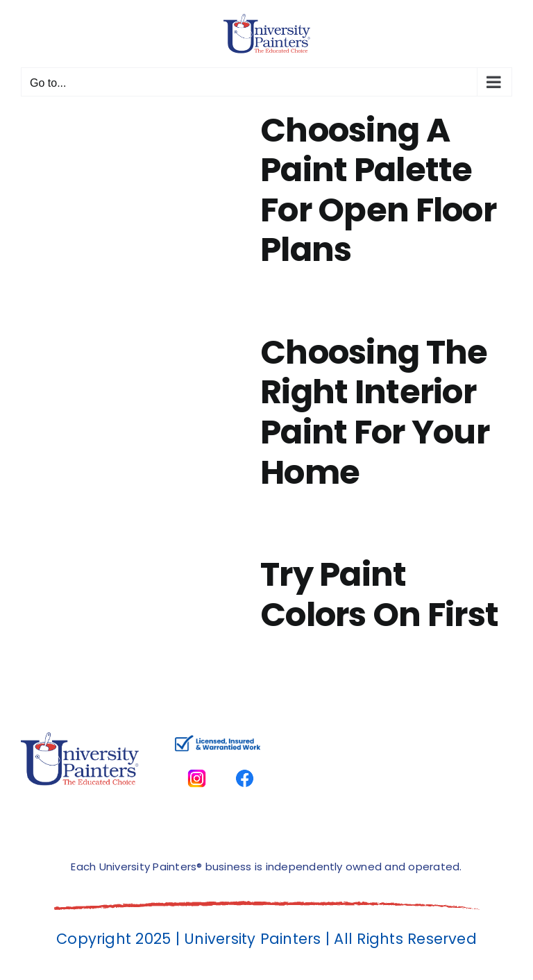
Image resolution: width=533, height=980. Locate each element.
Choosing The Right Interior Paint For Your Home (375, 412)
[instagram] (197, 762)
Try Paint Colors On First (379, 594)
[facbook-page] (245, 762)
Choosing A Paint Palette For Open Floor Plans (378, 190)
